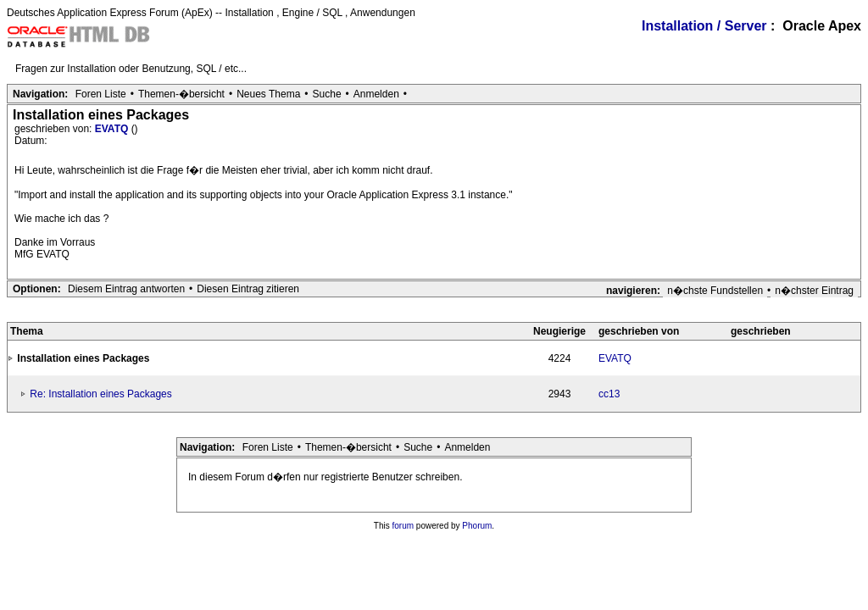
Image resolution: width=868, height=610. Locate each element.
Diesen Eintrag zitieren (248, 289)
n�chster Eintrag (814, 291)
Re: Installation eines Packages (100, 394)
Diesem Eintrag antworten (126, 289)
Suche (327, 94)
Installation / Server (704, 26)
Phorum (477, 526)
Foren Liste (101, 94)
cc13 (609, 394)
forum (403, 526)
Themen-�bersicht (181, 94)
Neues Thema (268, 94)
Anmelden (376, 94)
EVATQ (113, 129)
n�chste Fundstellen (715, 291)
